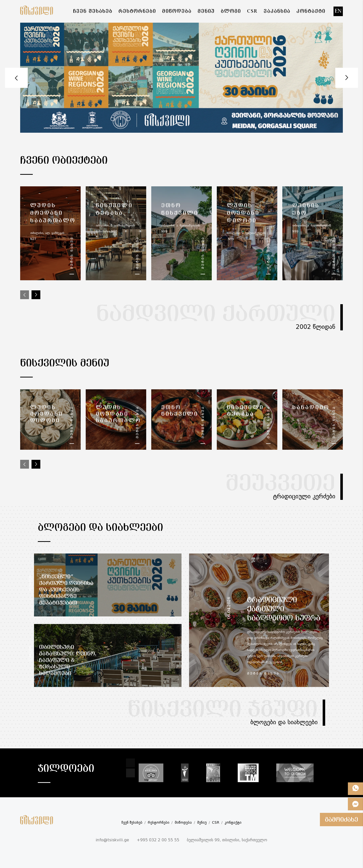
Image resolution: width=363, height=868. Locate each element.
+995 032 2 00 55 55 (158, 840)
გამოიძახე (341, 820)
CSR (216, 823)
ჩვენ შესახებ (132, 823)
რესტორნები (159, 823)
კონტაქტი (233, 823)
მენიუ (202, 823)
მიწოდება (183, 823)
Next (347, 78)
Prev (16, 78)
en (338, 11)
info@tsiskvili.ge (112, 840)
